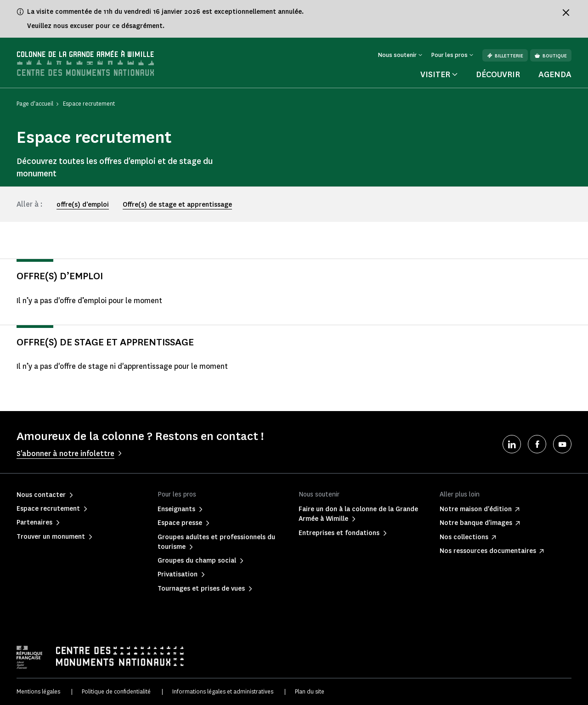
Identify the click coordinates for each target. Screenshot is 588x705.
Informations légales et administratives (223, 691)
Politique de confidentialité (116, 691)
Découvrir (498, 74)
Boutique (551, 56)
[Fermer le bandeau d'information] (566, 12)
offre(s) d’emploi (83, 205)
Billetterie (505, 56)
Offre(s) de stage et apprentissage (177, 205)
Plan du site (310, 691)
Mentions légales (38, 691)
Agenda (555, 74)
